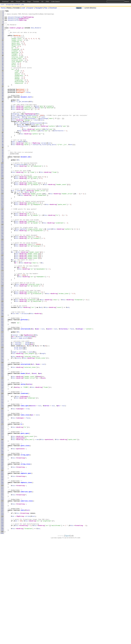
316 (2, 592)
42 (3, 87)
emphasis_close (26, 577)
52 (3, 105)
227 (2, 428)
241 (2, 454)
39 (3, 81)
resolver (15, 400)
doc (18, 374)
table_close (25, 496)
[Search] (66, 8)
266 (2, 500)
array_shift (19, 415)
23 (3, 52)
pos (40, 446)
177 (2, 336)
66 (3, 131)
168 (2, 319)
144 (2, 275)
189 (2, 358)
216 (2, 407)
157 (2, 299)
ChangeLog (19, 19)
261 (2, 490)
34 (3, 72)
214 (2, 404)
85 (3, 166)
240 (2, 452)
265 (2, 498)
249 (2, 468)
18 (3, 42)
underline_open (26, 588)
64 (3, 127)
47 (3, 96)
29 (3, 63)
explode (18, 409)
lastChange (16, 138)
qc (13, 5)
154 (2, 293)
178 (2, 337)
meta (13, 120)
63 (3, 125)
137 (2, 262)
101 (2, 195)
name (37, 393)
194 (2, 367)
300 (2, 562)
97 (3, 188)
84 (3, 164)
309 (2, 579)
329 (2, 616)
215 (2, 406)
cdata (23, 610)
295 (2, 553)
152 (2, 289)
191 (2, 361)
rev (27, 144)
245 (2, 461)
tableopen (20, 109)
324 (2, 607)
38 (3, 79)
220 (2, 415)
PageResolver (24, 20)
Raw (45, 8)
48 (3, 98)
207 (2, 391)
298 (2, 559)
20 (3, 46)
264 (2, 496)
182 (2, 345)
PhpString (23, 22)
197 (2, 372)
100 (2, 194)
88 (3, 172)
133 (2, 254)
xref (2, 5)
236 (2, 444)
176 (2, 334)
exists (14, 404)
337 (2, 630)
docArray (17, 41)
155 (2, 295)
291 (2, 546)
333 (2, 623)
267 (2, 501)
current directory (89, 8)
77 (3, 151)
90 (3, 175)
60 (3, 120)
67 (3, 133)
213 (2, 402)
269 (2, 505)
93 (3, 181)
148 (2, 282)
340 (2, 636)
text (13, 168)
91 (3, 177)
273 (2, 513)
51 (3, 103)
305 (2, 572)
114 (2, 219)
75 (3, 148)
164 (2, 312)
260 (2, 489)
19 (3, 44)
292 (2, 548)
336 (2, 629)
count (36, 142)
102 (2, 197)
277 (2, 520)
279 (2, 524)
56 (3, 113)
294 (2, 551)
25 (3, 55)
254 (2, 477)
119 (2, 229)
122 (2, 234)
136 (2, 260)
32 (3, 68)
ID (18, 118)
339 (2, 634)
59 (3, 118)
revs (13, 137)
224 (2, 422)
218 (2, 411)
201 (2, 380)
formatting (21, 107)
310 (2, 581)
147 (2, 280)
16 (3, 39)
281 (2, 527)
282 (2, 529)
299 (2, 560)
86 (3, 168)
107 (2, 207)
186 (2, 352)
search (49, 393)
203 (2, 383)
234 (2, 441)
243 (2, 457)
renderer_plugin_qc (17, 31)
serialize (25, 374)
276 (2, 518)
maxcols (33, 485)
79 (3, 155)
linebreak (24, 470)
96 (3, 186)
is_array (22, 140)
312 (2, 584)
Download (52, 8)
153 (2, 291)
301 (2, 564)
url (33, 435)
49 (3, 100)
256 (2, 481)
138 (2, 264)
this (13, 125)
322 (2, 603)
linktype (80, 393)
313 (2, 586)
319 (2, 597)
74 (3, 146)
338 (2, 632)
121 (2, 232)
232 (2, 437)
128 (2, 245)
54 (3, 109)
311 (2, 583)
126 (2, 242)
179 (2, 339)
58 (3, 116)
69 (3, 137)
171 (2, 325)
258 (2, 485)
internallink (25, 393)
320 (2, 599)
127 (2, 243)
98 (3, 190)
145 (2, 277)
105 (2, 203)
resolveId (28, 402)
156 (2, 297)
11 (3, 30)
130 (2, 249)
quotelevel (21, 105)
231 (2, 435)
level (35, 446)
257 (2, 483)
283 (2, 531)
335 (2, 627)
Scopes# (30, 8)
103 (2, 199)
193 (2, 365)
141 (2, 269)
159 (2, 302)
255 (2, 479)
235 (2, 442)
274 (2, 514)
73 (3, 144)
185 (2, 350)
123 (2, 236)
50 (3, 101)
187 (2, 354)
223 (2, 420)
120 (2, 231)
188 (2, 356)
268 (2, 503)
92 (3, 179)
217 (2, 409)
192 (2, 363)
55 (3, 111)
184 (2, 348)
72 (3, 142)
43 (3, 89)
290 (2, 544)
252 (2, 474)
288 (2, 540)
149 (2, 284)
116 (2, 223)
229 (2, 431)
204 (2, 385)
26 (3, 57)
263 (2, 494)
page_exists (23, 404)
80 (3, 157)
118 (2, 227)
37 (3, 78)
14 (3, 35)
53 (3, 107)
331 (2, 619)
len (13, 618)
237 (2, 446)
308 (2, 577)
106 (2, 205)
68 (3, 135)
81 (3, 159)
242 (2, 455)
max (38, 525)
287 (2, 538)
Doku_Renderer (36, 31)
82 (3, 160)
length (14, 420)
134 (2, 256)
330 (2, 618)
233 (2, 439)
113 (2, 218)
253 (2, 476)
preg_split (52, 172)
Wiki (12, 2)
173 (2, 328)
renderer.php (19, 5)
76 (3, 149)
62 (3, 124)
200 (2, 378)
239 (2, 450)
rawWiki (20, 168)
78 (3, 153)
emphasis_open (26, 566)
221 (2, 417)
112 (2, 216)
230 (2, 433)
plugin (9, 5)
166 (2, 315)
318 (2, 595)
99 (3, 192)
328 (2, 614)
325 (2, 608)
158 (2, 301)
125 (2, 240)
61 (3, 122)
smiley (23, 459)
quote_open (25, 518)
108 (2, 208)
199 (2, 376)
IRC (24, 2)
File (17, 20)
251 (2, 472)
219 (2, 413)
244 (2, 459)
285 (2, 535)
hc (13, 301)
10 (3, 28)
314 (2, 588)
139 (2, 266)
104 (2, 201)
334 (2, 625)
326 (2, 610)
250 (2, 470)
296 (2, 555)
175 (2, 332)
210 (2, 396)
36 (3, 76)
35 (3, 74)
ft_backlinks (19, 195)
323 (2, 605)
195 (2, 369)
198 (2, 374)
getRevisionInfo (36, 146)
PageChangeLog (28, 19)
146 (2, 278)
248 (2, 466)
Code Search (55, 2)
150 (2, 286)
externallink (25, 435)
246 (2, 463)
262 (2, 492)
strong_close (25, 555)
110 (2, 212)
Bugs (29, 2)
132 (2, 253)
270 (2, 507)
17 (3, 41)
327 (2, 612)
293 (2, 549)
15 (3, 37)
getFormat (24, 382)
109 (2, 210)
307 (2, 575)
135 (2, 258)
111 (2, 214)
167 (2, 317)
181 (2, 343)
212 (2, 400)
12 (3, 31)
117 (2, 225)
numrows (47, 485)
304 (2, 570)
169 (2, 321)
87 (3, 170)
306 (2, 573)
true (28, 489)
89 (3, 173)
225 (2, 424)
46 (3, 94)
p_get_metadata (23, 120)
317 (2, 594)
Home (3, 8)
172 (2, 326)
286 (2, 536)
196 (2, 371)
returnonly (64, 393)
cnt (13, 227)
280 (2, 525)
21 (3, 48)
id (33, 393)
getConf (23, 273)
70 (3, 138)
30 (3, 65)
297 (2, 557)
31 (3, 66)
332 (2, 621)
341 (2, 638)
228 (2, 430)
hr (16, 313)
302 (2, 566)
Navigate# (38, 8)
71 (3, 140)
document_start (26, 114)
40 (3, 83)
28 (3, 61)
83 (3, 162)
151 (2, 288)
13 (3, 33)
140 (2, 267)
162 (2, 308)
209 (2, 395)
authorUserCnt (23, 149)
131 (2, 251)
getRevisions (32, 137)
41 (3, 85)
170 (2, 323)
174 (2, 330)
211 (2, 398)
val (41, 367)
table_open (25, 485)
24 (3, 54)
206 (2, 389)
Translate (36, 2)
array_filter (42, 172)
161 (2, 306)
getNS (27, 409)
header (23, 446)
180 (2, 341)
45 (3, 92)
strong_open (25, 544)
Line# (22, 8)
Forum (18, 2)
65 (3, 129)
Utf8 (17, 22)
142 (2, 271)
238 (2, 448)
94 (3, 183)
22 (3, 50)
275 (2, 516)
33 (3, 70)
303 (2, 568)
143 (2, 273)
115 (2, 221)
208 (2, 393)
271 (2, 509)
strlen (44, 170)
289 (2, 542)
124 (2, 238)
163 (2, 310)
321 (2, 601)
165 (2, 313)
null (43, 138)
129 (2, 247)
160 (2, 304)
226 (2, 426)
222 (2, 419)
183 (2, 347)
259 (2, 487)
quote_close (25, 533)
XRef (47, 2)
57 (3, 114)
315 (2, 590)
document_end (25, 186)
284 (2, 533)
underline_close (27, 599)
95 (3, 184)
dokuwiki (11, 19)
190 (2, 360)
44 (3, 90)
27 (3, 59)
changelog (15, 135)
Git (42, 2)
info (17, 146)
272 (2, 511)
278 (2, 522)
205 (2, 387)
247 (2, 465)
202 (2, 382)
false (28, 109)
